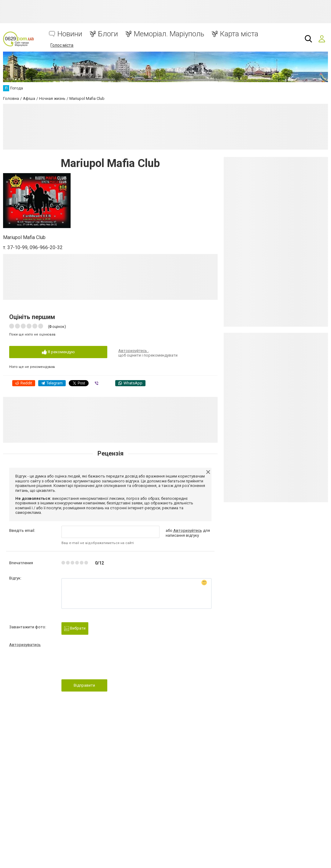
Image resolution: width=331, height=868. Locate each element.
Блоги (108, 34)
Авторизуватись (25, 645)
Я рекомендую (58, 352)
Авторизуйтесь (133, 351)
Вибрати (75, 628)
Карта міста (239, 34)
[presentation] (108, 665)
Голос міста (62, 45)
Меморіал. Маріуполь (169, 34)
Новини (70, 34)
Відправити (84, 685)
